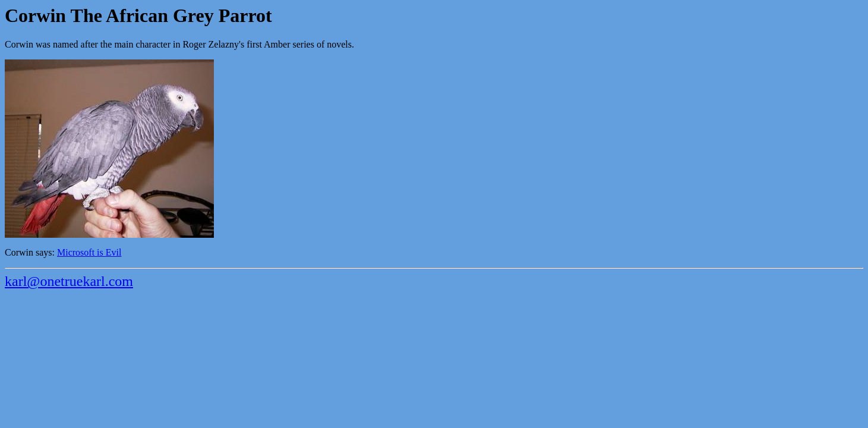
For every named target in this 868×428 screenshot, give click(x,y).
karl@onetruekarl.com (69, 281)
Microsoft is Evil (89, 252)
